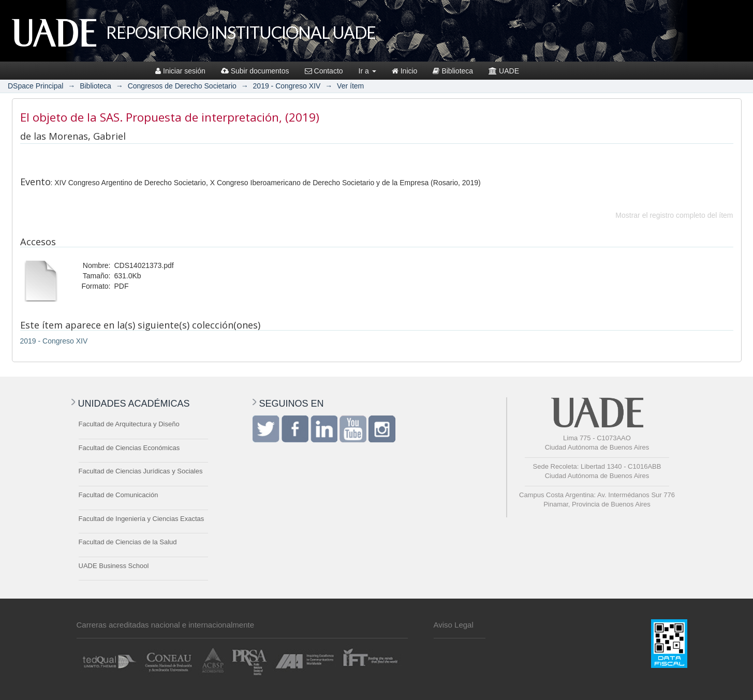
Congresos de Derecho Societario (182, 86)
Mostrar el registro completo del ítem (674, 215)
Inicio (405, 71)
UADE (504, 71)
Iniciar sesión (180, 71)
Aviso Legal (454, 625)
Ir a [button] (367, 71)
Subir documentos (255, 71)
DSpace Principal (35, 86)
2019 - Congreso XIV (287, 86)
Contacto (324, 71)
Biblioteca (453, 71)
